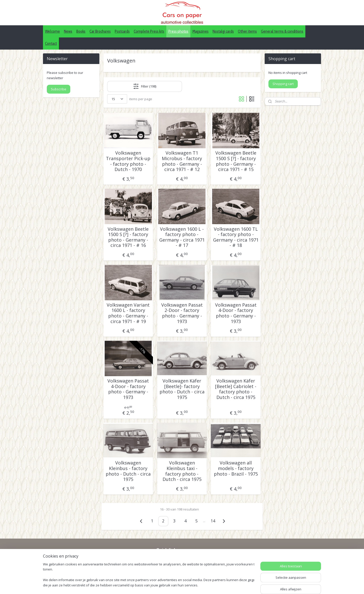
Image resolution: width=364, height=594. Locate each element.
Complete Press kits (149, 31)
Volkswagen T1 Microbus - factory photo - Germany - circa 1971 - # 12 (182, 161)
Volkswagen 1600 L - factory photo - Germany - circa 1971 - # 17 (182, 237)
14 (213, 521)
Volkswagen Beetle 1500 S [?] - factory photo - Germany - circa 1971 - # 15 (236, 161)
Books (81, 31)
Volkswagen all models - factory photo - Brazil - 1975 (236, 468)
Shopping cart (283, 84)
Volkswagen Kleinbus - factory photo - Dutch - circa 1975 (128, 471)
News (68, 31)
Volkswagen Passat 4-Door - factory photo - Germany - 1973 (236, 313)
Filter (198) (145, 86)
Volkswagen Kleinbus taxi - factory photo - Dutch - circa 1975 (182, 471)
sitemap (180, 585)
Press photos (178, 31)
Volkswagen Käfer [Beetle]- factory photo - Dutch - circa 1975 (182, 389)
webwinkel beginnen (210, 585)
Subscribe (59, 89)
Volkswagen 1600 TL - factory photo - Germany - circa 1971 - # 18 (236, 237)
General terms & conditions (282, 31)
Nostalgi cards (223, 31)
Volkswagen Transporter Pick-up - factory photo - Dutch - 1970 (128, 161)
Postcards (122, 31)
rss (191, 585)
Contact (51, 43)
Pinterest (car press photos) (179, 565)
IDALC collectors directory (178, 559)
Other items (247, 31)
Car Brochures (100, 31)
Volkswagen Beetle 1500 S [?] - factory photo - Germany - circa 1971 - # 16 (128, 237)
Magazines (200, 31)
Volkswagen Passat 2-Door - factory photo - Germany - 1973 (182, 313)
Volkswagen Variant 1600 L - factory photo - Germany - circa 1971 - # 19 (128, 313)
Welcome (52, 31)
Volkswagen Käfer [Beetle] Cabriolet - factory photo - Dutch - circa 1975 (236, 389)
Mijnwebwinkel (254, 585)
